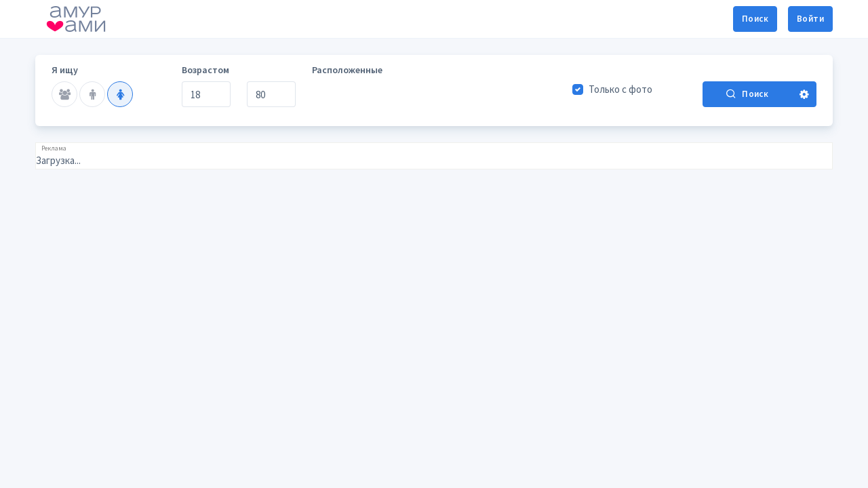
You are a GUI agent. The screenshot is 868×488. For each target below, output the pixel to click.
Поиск (755, 19)
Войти (810, 19)
